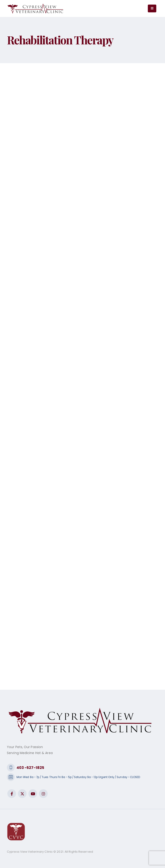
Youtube (33, 794)
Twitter (22, 794)
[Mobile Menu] (152, 8)
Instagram (43, 794)
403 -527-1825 (30, 767)
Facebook (12, 794)
